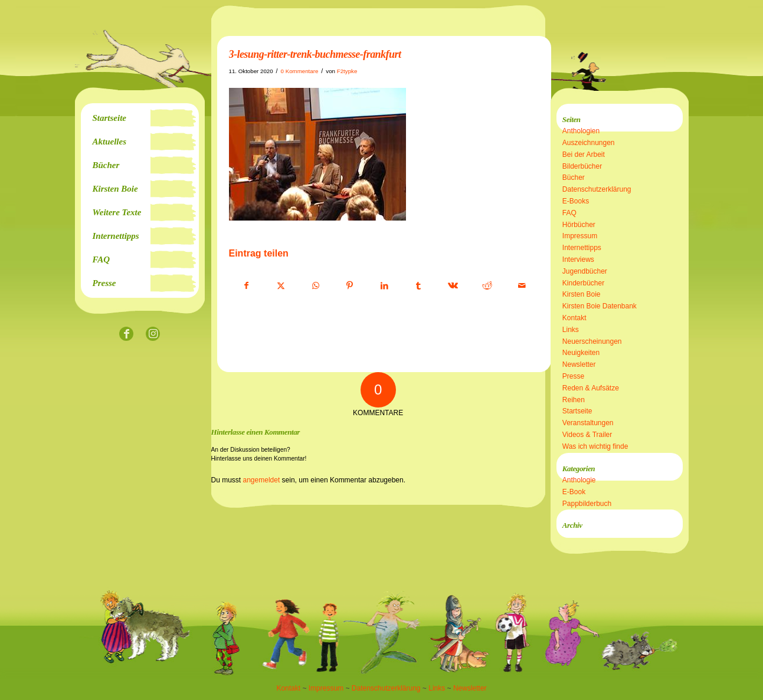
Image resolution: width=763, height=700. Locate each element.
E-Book (574, 492)
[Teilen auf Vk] (453, 286)
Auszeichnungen (589, 143)
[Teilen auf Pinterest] (350, 286)
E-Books (576, 201)
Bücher (574, 178)
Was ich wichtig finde (595, 446)
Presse (573, 376)
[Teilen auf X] (281, 286)
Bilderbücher (582, 166)
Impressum (580, 236)
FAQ (569, 213)
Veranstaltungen (588, 423)
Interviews (578, 259)
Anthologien (581, 131)
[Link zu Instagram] (153, 335)
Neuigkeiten (581, 353)
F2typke (347, 71)
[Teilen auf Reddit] (487, 286)
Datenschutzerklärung (597, 189)
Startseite (577, 411)
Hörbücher (579, 225)
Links (571, 330)
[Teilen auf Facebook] (247, 286)
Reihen (574, 400)
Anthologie (579, 480)
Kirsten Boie (582, 294)
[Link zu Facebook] (127, 335)
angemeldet (262, 480)
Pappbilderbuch (587, 504)
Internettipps (582, 248)
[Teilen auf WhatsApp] (315, 286)
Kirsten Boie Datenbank (600, 306)
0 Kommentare (300, 71)
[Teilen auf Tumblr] (419, 286)
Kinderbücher (583, 283)
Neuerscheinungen (592, 341)
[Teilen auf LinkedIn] (384, 286)
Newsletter (579, 364)
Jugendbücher (585, 271)
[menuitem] (140, 118)
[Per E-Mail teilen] (522, 286)
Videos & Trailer (587, 435)
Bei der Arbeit (584, 155)
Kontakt (574, 318)
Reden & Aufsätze (591, 388)
